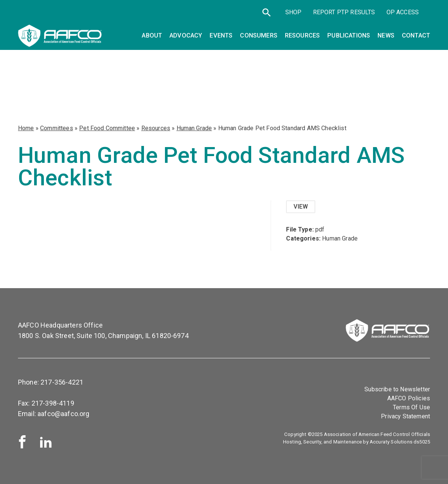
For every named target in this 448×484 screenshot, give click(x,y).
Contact (416, 35)
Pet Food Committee (107, 128)
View (301, 207)
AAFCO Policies (409, 398)
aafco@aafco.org (63, 414)
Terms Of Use (411, 407)
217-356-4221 (62, 382)
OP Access (403, 12)
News (386, 35)
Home (26, 128)
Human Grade (194, 128)
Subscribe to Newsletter (397, 389)
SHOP (294, 12)
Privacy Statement (405, 416)
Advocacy (186, 35)
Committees (57, 128)
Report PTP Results (344, 12)
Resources (156, 128)
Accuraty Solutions (391, 442)
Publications (349, 35)
